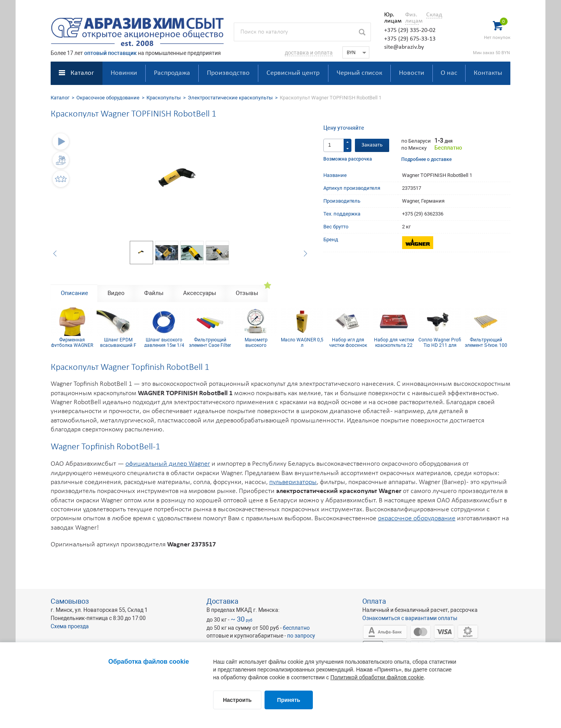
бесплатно (296, 628)
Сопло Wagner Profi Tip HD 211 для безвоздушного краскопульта (440, 342)
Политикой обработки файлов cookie (377, 677)
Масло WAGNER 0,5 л (302, 342)
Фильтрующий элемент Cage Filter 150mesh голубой (210, 342)
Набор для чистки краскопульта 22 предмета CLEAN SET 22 (394, 342)
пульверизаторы (293, 482)
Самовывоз (70, 601)
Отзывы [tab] (247, 293)
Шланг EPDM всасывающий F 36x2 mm (118, 342)
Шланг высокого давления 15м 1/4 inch (164, 342)
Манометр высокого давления (256, 342)
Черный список (359, 73)
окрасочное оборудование (417, 519)
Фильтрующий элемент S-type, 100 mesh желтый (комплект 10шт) (486, 342)
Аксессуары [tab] (200, 293)
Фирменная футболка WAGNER (72, 342)
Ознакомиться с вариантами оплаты (410, 618)
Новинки (124, 73)
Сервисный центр (293, 73)
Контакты (488, 73)
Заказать (372, 145)
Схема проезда (70, 626)
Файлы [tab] (154, 293)
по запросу (301, 636)
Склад (434, 15)
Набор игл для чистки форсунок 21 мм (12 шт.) (348, 342)
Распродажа (172, 73)
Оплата (374, 601)
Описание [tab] (74, 293)
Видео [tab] (116, 293)
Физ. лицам (412, 18)
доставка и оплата (309, 53)
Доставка (222, 601)
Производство (228, 73)
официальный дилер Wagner (168, 464)
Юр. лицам (391, 18)
